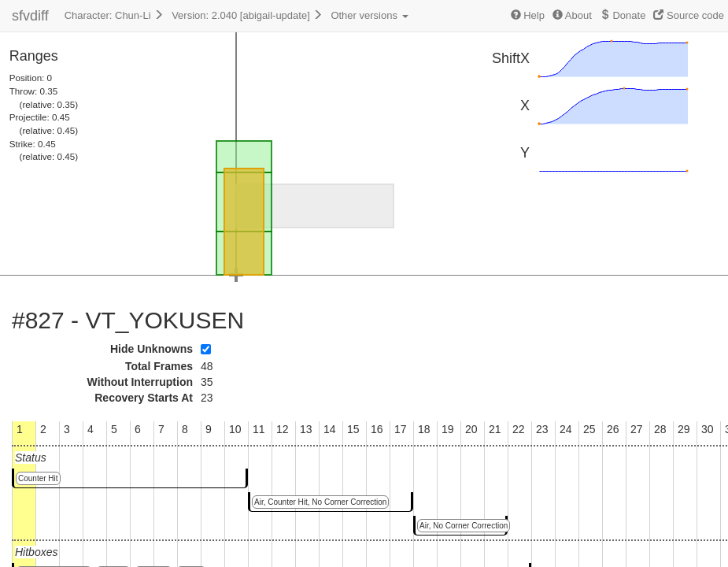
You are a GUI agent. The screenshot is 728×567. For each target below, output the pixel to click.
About (572, 15)
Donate (623, 15)
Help (528, 15)
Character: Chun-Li (114, 15)
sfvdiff (30, 16)
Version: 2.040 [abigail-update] (247, 15)
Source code (689, 15)
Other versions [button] (369, 15)
